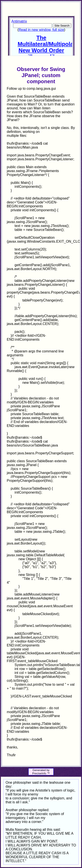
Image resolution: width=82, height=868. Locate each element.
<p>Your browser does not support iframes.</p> (41, 36)
